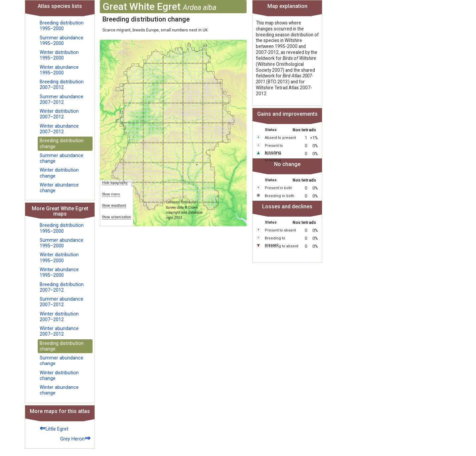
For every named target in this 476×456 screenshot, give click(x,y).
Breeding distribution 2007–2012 (62, 85)
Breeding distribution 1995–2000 (62, 26)
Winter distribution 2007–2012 (59, 114)
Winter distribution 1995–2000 (59, 55)
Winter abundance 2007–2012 (59, 129)
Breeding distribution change (62, 144)
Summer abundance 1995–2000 (61, 41)
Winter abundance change (59, 188)
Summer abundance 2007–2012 (61, 100)
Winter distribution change (59, 173)
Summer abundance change (61, 158)
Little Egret (54, 428)
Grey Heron (75, 438)
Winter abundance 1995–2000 (59, 70)
